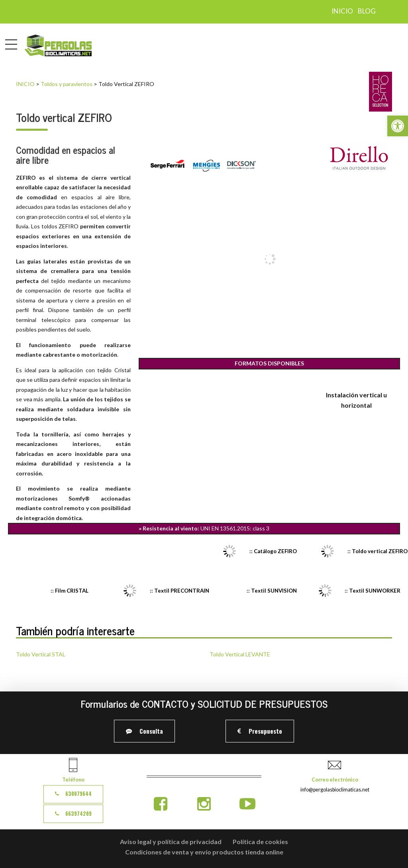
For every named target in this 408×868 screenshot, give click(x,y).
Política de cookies (260, 841)
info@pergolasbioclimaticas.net (335, 790)
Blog (367, 11)
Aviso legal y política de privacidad (171, 841)
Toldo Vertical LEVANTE (240, 654)
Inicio (342, 11)
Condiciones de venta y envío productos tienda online (204, 852)
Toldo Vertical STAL (41, 654)
